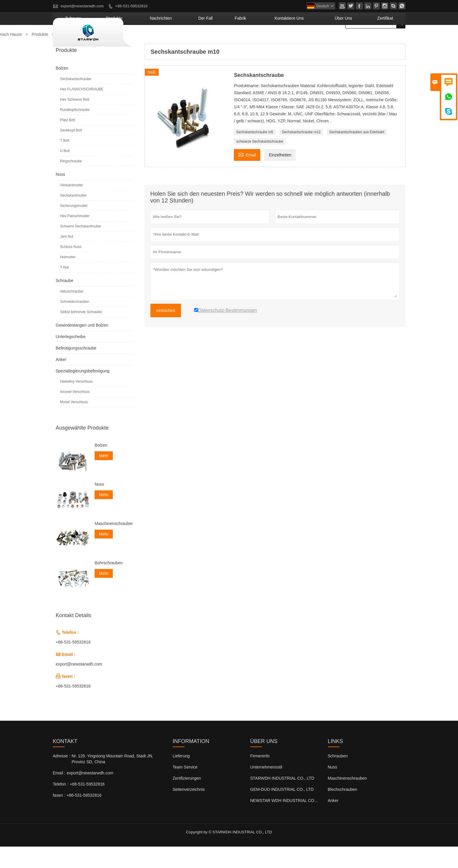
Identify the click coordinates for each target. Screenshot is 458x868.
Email (247, 176)
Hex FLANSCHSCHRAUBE (82, 111)
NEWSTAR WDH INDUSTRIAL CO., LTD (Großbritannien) (303, 822)
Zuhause (153, 40)
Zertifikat (390, 40)
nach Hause (11, 56)
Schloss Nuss (71, 268)
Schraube (65, 302)
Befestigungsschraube (76, 369)
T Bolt (65, 162)
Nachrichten (220, 40)
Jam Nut (67, 258)
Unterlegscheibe (71, 358)
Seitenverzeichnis (189, 811)
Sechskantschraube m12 (301, 153)
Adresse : (62, 777)
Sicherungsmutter (74, 227)
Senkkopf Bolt (71, 152)
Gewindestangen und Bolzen (82, 347)
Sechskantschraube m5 (255, 153)
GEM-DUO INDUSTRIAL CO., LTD (282, 811)
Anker (61, 381)
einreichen (166, 332)
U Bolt (65, 172)
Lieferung (181, 777)
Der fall (253, 40)
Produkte (184, 40)
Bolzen (62, 89)
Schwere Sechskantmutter (81, 248)
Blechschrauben (343, 811)
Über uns (358, 40)
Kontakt (65, 763)
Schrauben (338, 777)
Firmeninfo (260, 777)
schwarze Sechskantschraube (260, 163)
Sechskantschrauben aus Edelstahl (356, 153)
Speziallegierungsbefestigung (83, 392)
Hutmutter (68, 278)
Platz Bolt (68, 141)
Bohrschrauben (109, 584)
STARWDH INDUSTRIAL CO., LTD (282, 800)
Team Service (185, 788)
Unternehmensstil (266, 788)
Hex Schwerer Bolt (75, 121)
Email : (59, 794)
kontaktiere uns (317, 40)
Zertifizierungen (187, 800)
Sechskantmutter (73, 217)
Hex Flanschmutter (75, 237)
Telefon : (61, 805)
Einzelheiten (280, 176)
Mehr (104, 477)
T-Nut (64, 289)
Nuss (61, 196)
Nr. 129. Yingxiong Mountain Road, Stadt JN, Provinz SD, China (113, 780)
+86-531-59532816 (131, 6)
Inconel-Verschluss (75, 413)
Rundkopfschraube (75, 131)
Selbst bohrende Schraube (81, 333)
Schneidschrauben (75, 323)
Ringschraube (71, 183)
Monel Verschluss (74, 423)
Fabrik (280, 40)
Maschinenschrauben (114, 545)
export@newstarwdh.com (82, 6)
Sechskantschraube (76, 100)
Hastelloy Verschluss (77, 403)
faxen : (59, 817)
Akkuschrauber (72, 313)
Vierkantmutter (72, 207)
